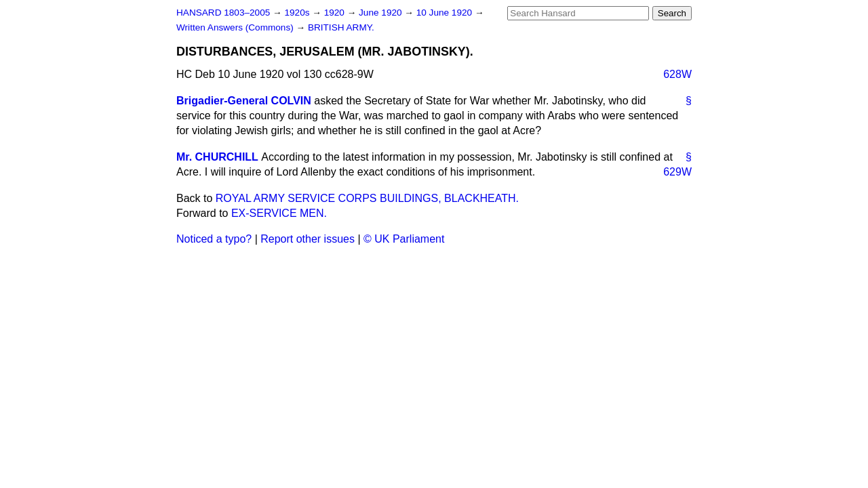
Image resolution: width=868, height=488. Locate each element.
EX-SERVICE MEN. (279, 213)
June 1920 (381, 13)
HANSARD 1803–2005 (223, 13)
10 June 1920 (446, 13)
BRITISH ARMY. (341, 27)
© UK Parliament (404, 239)
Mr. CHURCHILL (217, 157)
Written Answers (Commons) (236, 27)
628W (677, 74)
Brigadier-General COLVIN (244, 101)
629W (677, 172)
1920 (336, 13)
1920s (298, 13)
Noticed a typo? (214, 239)
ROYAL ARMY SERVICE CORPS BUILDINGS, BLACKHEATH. (367, 198)
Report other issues (308, 239)
